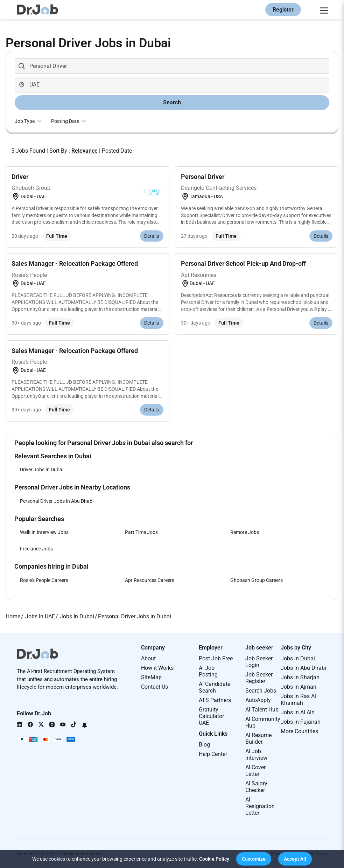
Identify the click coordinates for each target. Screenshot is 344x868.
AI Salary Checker (256, 787)
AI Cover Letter (255, 771)
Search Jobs (261, 691)
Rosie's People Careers (44, 580)
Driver (20, 177)
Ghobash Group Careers (257, 580)
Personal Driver (203, 177)
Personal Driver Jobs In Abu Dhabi (57, 501)
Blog (204, 745)
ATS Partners (215, 700)
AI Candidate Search (215, 687)
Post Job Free (216, 658)
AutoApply (258, 700)
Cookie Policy (214, 859)
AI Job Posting (208, 671)
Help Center (213, 754)
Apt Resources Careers (150, 580)
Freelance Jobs (36, 549)
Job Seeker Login (259, 662)
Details (152, 236)
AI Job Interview (256, 755)
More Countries (299, 731)
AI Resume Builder (258, 738)
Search (172, 102)
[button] (254, 859)
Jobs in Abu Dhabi (303, 668)
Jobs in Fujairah (301, 722)
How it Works (157, 668)
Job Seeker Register (259, 678)
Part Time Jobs (141, 532)
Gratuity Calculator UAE (211, 716)
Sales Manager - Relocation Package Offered (75, 263)
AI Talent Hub (262, 710)
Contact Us (155, 687)
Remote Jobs (245, 532)
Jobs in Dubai (298, 658)
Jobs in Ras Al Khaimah (298, 700)
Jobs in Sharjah (300, 677)
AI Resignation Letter (260, 806)
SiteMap (151, 677)
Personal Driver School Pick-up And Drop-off (243, 263)
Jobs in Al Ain (298, 712)
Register (283, 10)
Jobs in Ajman (299, 687)
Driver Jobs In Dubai (42, 470)
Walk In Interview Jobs (44, 532)
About (148, 658)
